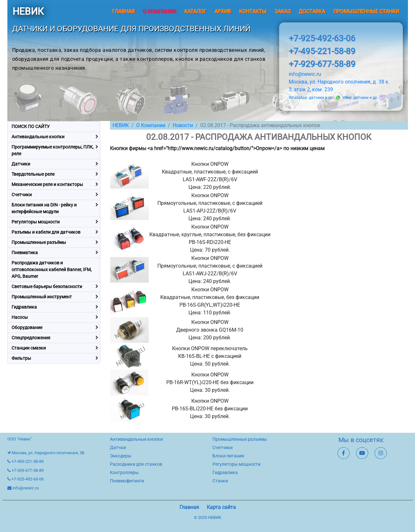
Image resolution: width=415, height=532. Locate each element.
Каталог (195, 11)
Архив (223, 11)
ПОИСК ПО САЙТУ (31, 126)
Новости (183, 125)
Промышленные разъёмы (39, 242)
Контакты (253, 11)
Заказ (283, 11)
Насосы (20, 317)
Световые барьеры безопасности (47, 286)
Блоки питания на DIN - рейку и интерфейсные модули (44, 208)
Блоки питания (228, 456)
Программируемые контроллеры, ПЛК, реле (53, 150)
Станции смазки (29, 348)
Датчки (118, 447)
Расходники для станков (136, 464)
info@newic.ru (305, 74)
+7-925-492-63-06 (322, 38)
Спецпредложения (31, 338)
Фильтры (21, 358)
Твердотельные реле (33, 174)
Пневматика (25, 253)
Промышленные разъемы (240, 439)
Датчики (21, 164)
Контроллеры (124, 472)
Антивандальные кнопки (38, 137)
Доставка (312, 11)
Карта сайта (221, 507)
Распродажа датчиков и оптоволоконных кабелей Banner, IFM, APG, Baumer (52, 270)
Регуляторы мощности (36, 222)
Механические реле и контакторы (47, 184)
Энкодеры (121, 456)
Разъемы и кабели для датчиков (46, 232)
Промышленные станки (366, 11)
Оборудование (27, 327)
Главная (123, 11)
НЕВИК (28, 11)
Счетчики (22, 195)
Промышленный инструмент (42, 297)
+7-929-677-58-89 (322, 64)
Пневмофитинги (127, 481)
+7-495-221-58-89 (322, 51)
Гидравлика (24, 307)
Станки (220, 481)
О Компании (151, 125)
